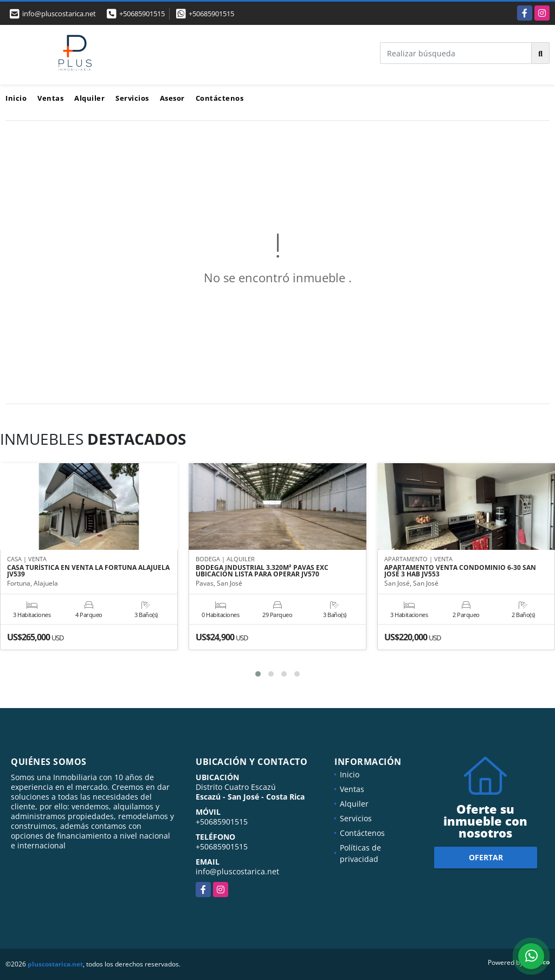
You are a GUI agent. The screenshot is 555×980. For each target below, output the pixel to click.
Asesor (172, 98)
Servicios (132, 98)
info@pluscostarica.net (237, 871)
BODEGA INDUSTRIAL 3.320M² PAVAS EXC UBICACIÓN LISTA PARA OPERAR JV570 (262, 572)
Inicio (16, 98)
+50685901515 (142, 14)
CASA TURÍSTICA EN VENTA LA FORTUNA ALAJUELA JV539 (88, 572)
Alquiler (89, 98)
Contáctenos (220, 98)
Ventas (50, 98)
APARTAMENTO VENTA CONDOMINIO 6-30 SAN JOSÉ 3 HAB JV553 (460, 572)
